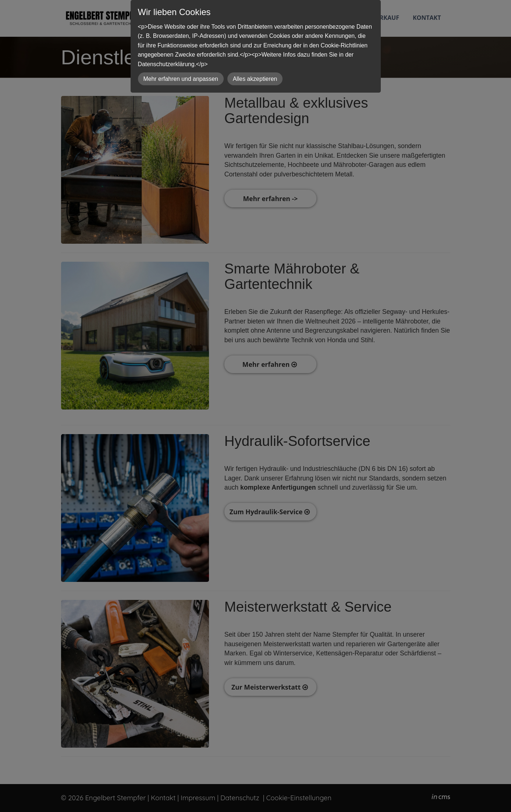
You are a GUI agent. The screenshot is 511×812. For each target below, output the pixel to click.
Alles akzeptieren (255, 79)
